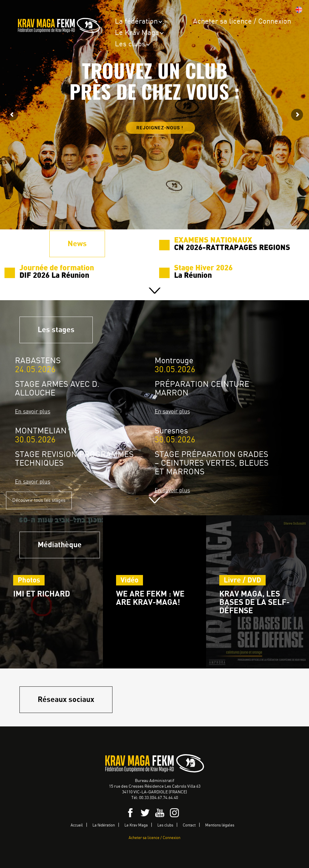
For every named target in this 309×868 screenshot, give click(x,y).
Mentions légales (220, 825)
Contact (189, 825)
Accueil (77, 825)
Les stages (56, 330)
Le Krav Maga (137, 33)
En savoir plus (33, 412)
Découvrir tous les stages (39, 500)
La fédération (136, 22)
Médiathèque (60, 545)
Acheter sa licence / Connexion (242, 22)
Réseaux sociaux (66, 700)
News (77, 244)
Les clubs (130, 44)
